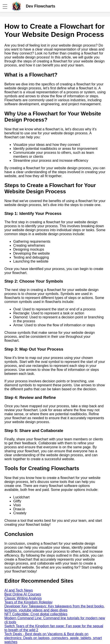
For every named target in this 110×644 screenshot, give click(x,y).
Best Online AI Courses (23, 594)
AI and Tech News (19, 590)
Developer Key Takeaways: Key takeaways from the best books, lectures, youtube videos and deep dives (55, 608)
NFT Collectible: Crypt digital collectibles (36, 614)
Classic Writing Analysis (23, 598)
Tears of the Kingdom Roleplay (28, 602)
